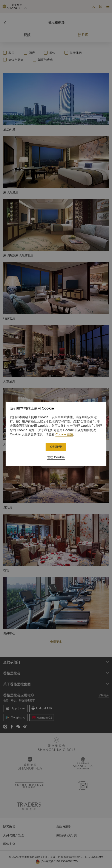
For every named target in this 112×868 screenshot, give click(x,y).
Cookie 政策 (64, 434)
